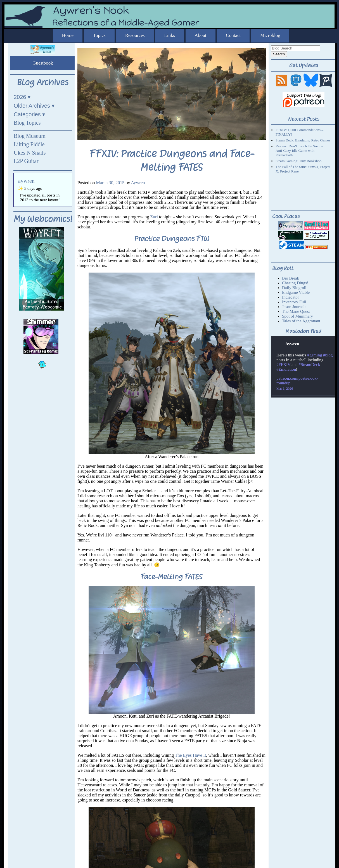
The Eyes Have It (191, 755)
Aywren (138, 183)
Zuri (154, 217)
